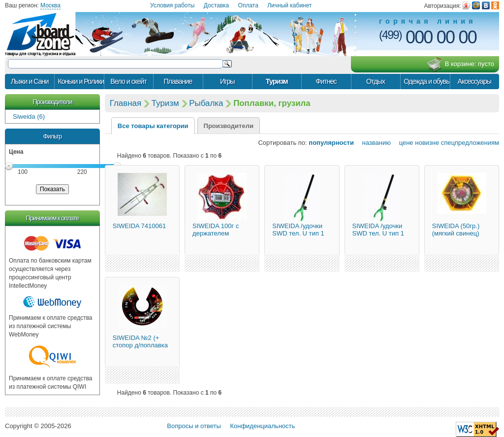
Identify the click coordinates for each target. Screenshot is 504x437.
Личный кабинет (289, 5)
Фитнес (326, 81)
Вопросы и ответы (194, 426)
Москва (50, 5)
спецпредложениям (470, 143)
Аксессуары (474, 81)
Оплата (248, 5)
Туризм (277, 81)
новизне (427, 143)
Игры (227, 81)
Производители (52, 102)
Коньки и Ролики (80, 81)
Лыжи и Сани (30, 81)
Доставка (217, 5)
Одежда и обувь (426, 81)
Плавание (178, 81)
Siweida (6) (29, 117)
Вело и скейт (128, 81)
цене (403, 143)
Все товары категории (153, 126)
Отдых (376, 81)
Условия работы (172, 5)
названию (373, 143)
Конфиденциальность (262, 426)
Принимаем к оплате (52, 218)
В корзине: (460, 65)
